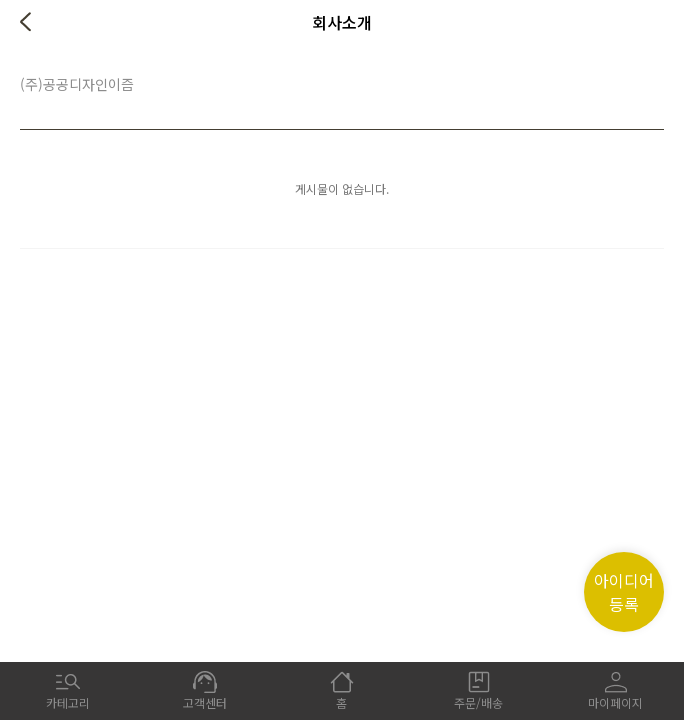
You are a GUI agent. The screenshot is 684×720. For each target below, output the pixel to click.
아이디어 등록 (624, 592)
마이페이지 (615, 690)
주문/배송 (478, 690)
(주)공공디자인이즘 (77, 84)
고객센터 (205, 690)
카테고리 (68, 690)
